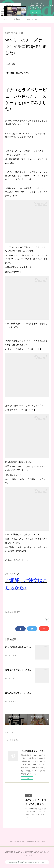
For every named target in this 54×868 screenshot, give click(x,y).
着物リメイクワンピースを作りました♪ (23, 670)
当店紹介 (17, 19)
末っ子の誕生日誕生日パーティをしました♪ (25, 647)
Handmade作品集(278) (13, 612)
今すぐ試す (35, 12)
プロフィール (32, 19)
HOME (5, 19)
